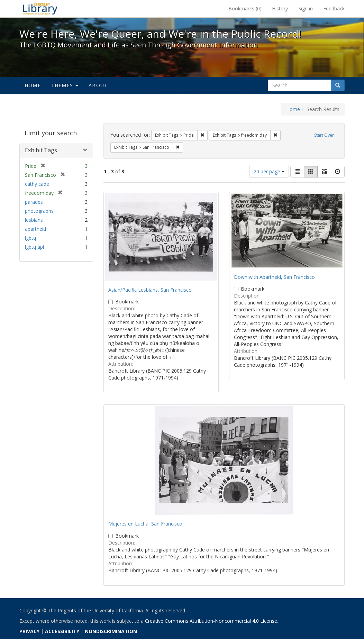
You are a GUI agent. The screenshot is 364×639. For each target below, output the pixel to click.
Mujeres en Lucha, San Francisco (145, 524)
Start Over (324, 135)
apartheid (35, 229)
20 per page (269, 171)
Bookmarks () (245, 8)
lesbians (34, 220)
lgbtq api (34, 247)
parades (34, 202)
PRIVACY (29, 631)
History (280, 8)
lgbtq (30, 238)
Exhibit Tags (41, 150)
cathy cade (37, 184)
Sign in (306, 8)
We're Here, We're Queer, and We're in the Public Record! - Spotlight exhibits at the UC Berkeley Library (40, 9)
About (98, 85)
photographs (39, 211)
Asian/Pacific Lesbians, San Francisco (150, 290)
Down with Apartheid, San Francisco (274, 277)
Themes (65, 85)
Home (33, 85)
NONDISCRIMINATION (111, 631)
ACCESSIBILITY (62, 631)
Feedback (334, 8)
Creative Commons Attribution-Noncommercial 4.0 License (211, 621)
